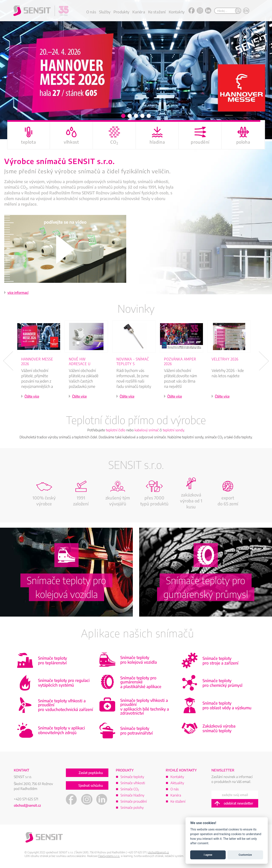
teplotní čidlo (116, 431)
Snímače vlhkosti (133, 784)
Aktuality (177, 784)
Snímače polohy (132, 809)
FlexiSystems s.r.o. (109, 857)
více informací (18, 293)
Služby (105, 12)
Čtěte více (32, 397)
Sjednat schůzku (91, 787)
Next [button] (264, 362)
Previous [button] (8, 362)
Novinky (136, 309)
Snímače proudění (134, 802)
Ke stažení (157, 12)
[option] (136, 70)
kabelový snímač (147, 431)
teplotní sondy (173, 431)
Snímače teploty (132, 778)
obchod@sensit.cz (27, 806)
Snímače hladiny (132, 796)
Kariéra (139, 12)
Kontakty (177, 12)
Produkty (121, 12)
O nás (91, 12)
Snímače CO (130, 790)
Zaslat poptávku (91, 774)
